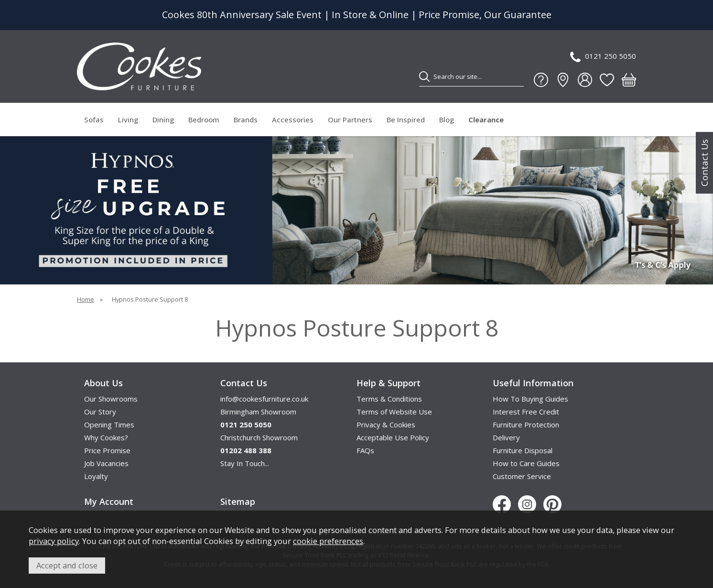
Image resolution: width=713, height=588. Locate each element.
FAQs (365, 450)
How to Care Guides (526, 463)
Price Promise (107, 450)
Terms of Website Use (394, 412)
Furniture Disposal (523, 450)
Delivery (506, 437)
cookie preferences (328, 541)
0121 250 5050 (603, 57)
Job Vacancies (106, 463)
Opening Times (109, 425)
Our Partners (350, 120)
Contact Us (704, 163)
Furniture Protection (526, 425)
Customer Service (522, 476)
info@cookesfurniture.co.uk (264, 399)
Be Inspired (406, 120)
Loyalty (96, 476)
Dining (163, 120)
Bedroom (204, 120)
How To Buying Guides (530, 399)
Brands (246, 120)
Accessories (293, 120)
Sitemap (238, 501)
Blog (447, 120)
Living (128, 120)
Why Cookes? (106, 437)
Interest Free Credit (526, 412)
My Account (109, 501)
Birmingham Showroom (258, 412)
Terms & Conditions (389, 399)
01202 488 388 (246, 450)
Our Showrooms (111, 399)
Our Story (100, 412)
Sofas (94, 120)
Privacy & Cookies (386, 425)
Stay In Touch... (245, 463)
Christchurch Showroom (259, 437)
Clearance (486, 120)
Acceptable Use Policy (393, 437)
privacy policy (54, 541)
